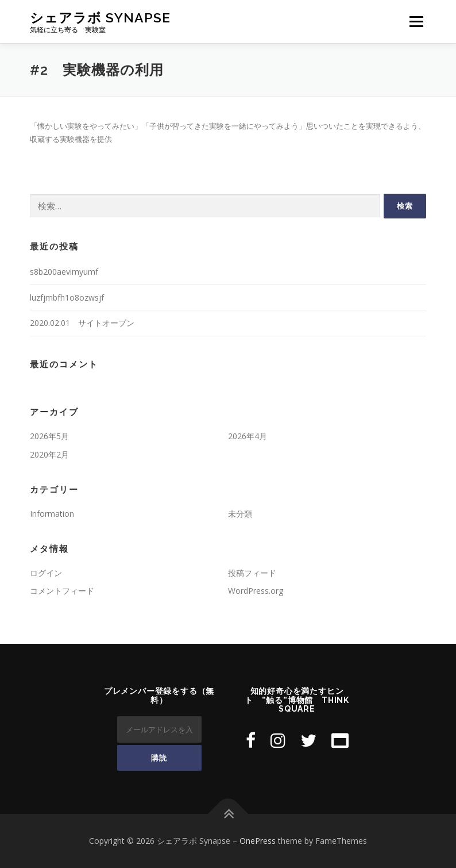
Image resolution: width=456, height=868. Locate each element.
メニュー (416, 21)
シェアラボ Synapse (100, 18)
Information (52, 514)
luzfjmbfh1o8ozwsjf (67, 297)
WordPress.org (256, 591)
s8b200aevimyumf (64, 272)
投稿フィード (252, 573)
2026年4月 (248, 436)
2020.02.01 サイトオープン (82, 323)
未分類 (240, 514)
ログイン (46, 573)
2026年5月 (49, 436)
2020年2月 (49, 454)
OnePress (258, 841)
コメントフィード (62, 591)
